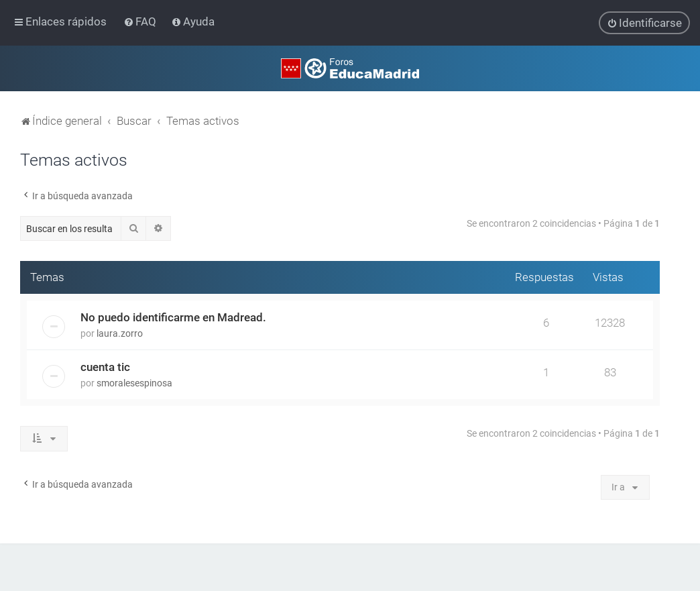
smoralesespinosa (134, 383)
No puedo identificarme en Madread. (173, 317)
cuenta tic (105, 367)
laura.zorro (120, 333)
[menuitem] (141, 21)
